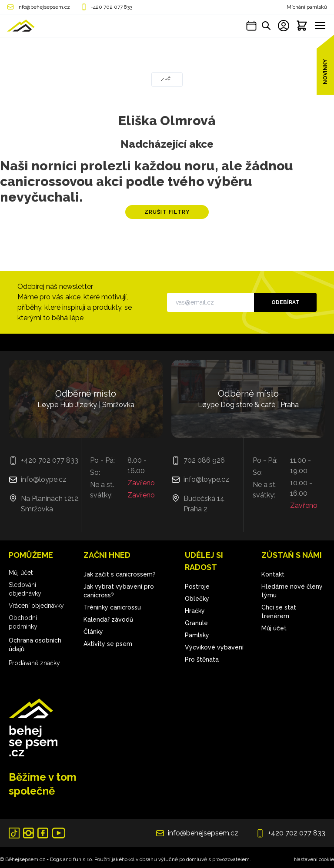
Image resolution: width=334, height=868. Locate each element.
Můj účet (21, 573)
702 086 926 (204, 460)
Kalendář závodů (108, 620)
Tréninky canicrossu (112, 607)
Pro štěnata (202, 659)
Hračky (195, 611)
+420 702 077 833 (112, 7)
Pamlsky (197, 635)
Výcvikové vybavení (214, 647)
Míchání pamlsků (307, 7)
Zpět (167, 80)
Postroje (197, 586)
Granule (196, 623)
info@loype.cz (44, 479)
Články (93, 632)
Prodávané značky (34, 663)
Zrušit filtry (167, 212)
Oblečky (197, 599)
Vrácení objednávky (36, 606)
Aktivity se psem (108, 644)
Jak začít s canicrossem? (120, 574)
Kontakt (273, 574)
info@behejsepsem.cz (44, 7)
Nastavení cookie (314, 859)
